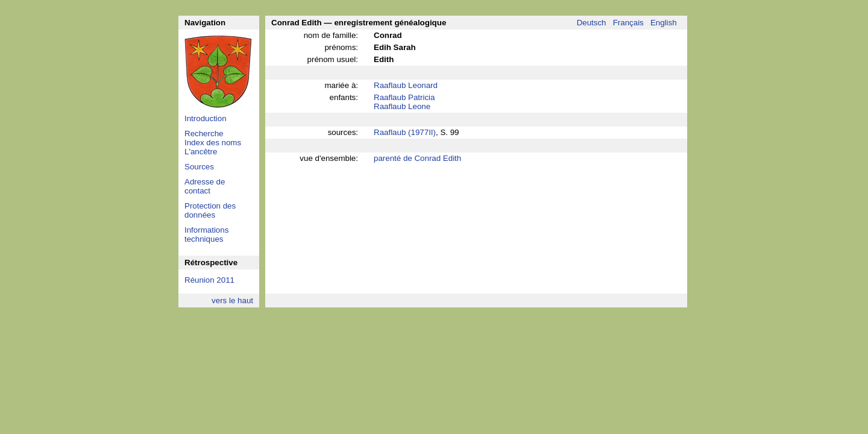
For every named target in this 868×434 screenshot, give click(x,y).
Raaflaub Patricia (404, 97)
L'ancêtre (201, 152)
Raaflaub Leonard (406, 85)
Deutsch (592, 23)
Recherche (204, 134)
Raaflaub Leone (402, 106)
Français (628, 23)
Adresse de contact (205, 186)
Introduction (206, 118)
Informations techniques (206, 234)
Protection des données (210, 210)
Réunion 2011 (209, 280)
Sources (199, 167)
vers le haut (232, 300)
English (664, 23)
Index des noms (213, 143)
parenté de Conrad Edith (417, 158)
